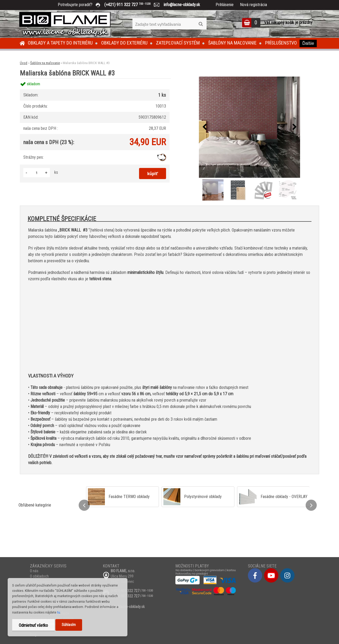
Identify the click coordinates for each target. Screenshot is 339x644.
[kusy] (37, 173)
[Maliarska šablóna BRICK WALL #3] (249, 127)
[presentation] (204, 127)
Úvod (24, 63)
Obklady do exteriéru (124, 43)
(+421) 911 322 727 (131, 5)
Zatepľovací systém (178, 43)
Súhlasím (69, 625)
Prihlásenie (225, 5)
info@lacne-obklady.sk (180, 5)
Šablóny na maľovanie (232, 43)
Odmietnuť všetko (33, 625)
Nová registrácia (253, 5)
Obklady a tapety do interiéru (60, 43)
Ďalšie (308, 43)
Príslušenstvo (281, 43)
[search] (201, 24)
